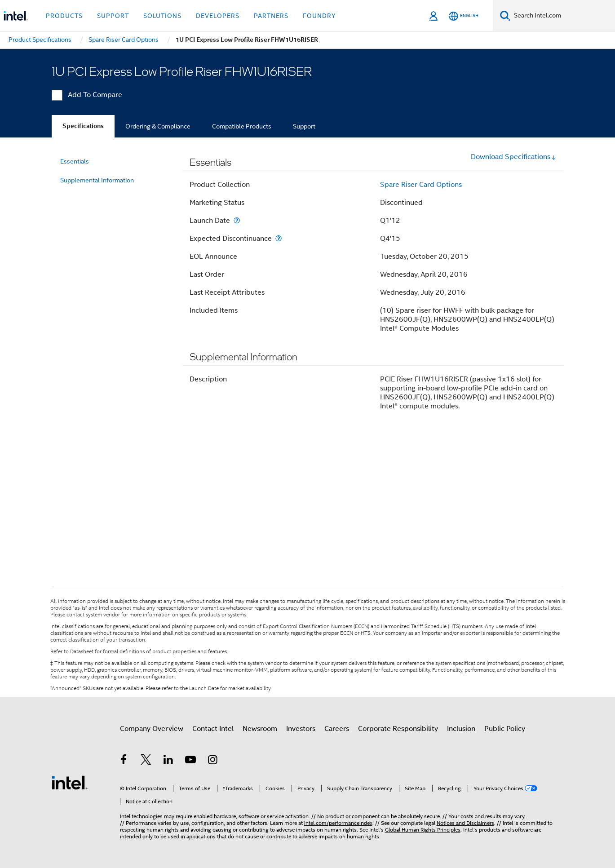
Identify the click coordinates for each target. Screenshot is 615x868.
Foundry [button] (319, 16)
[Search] (505, 15)
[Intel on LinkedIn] (168, 761)
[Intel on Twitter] (146, 761)
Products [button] (64, 16)
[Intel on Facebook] (124, 761)
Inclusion (461, 729)
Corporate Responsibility (398, 729)
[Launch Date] (237, 220)
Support (304, 126)
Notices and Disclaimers (465, 823)
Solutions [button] (162, 16)
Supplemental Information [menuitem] (97, 180)
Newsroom (260, 729)
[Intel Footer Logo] (70, 782)
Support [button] (113, 16)
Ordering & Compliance (158, 126)
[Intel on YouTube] (190, 761)
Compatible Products (242, 126)
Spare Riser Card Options (421, 185)
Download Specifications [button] (514, 157)
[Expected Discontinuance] (279, 238)
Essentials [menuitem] (75, 161)
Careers (337, 729)
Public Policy (505, 729)
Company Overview (152, 729)
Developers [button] (218, 16)
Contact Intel (213, 729)
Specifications (83, 126)
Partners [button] (271, 16)
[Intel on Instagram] (213, 761)
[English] (464, 16)
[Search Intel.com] (563, 16)
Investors (301, 729)
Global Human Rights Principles (423, 830)
